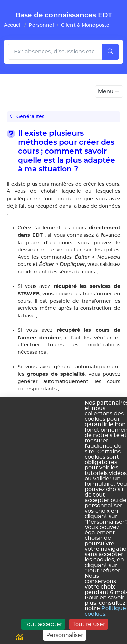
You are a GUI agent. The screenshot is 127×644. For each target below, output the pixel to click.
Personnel (41, 25)
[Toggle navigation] (109, 92)
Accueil (13, 25)
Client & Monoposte (85, 25)
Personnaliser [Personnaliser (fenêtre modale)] (65, 635)
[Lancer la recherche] (110, 52)
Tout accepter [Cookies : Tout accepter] (43, 624)
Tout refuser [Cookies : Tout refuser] (89, 624)
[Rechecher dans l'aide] (55, 52)
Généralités (27, 117)
